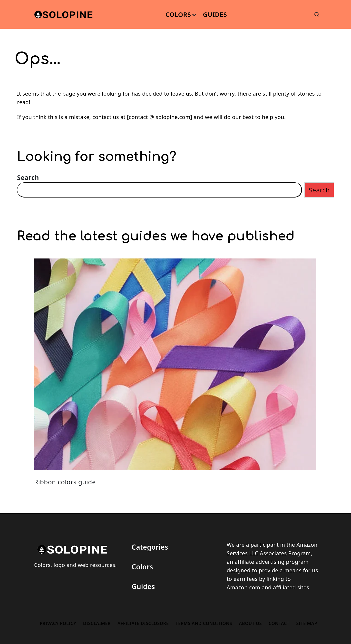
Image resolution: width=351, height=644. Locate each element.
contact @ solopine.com (159, 117)
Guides (143, 586)
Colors (142, 567)
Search (28, 178)
